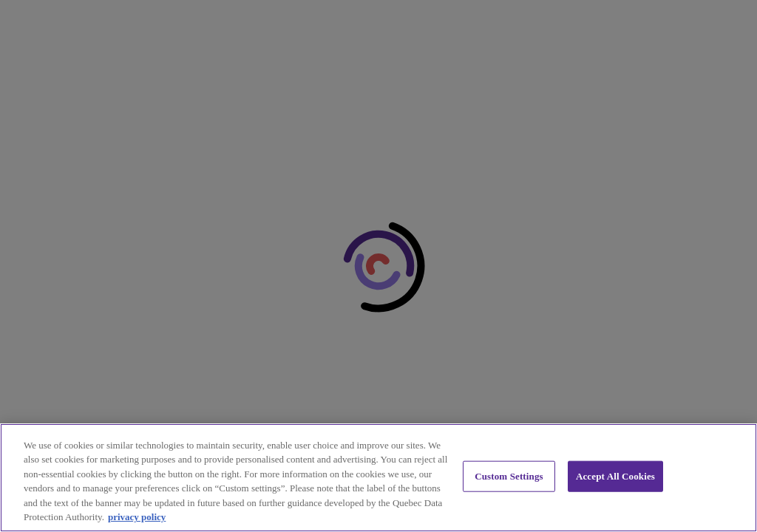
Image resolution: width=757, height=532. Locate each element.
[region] (378, 478)
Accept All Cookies (615, 476)
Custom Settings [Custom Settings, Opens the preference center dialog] (509, 476)
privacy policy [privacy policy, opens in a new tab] (137, 517)
